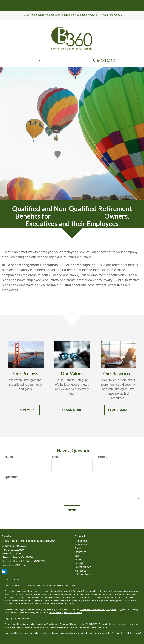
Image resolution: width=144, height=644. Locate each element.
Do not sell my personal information (65, 612)
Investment (81, 545)
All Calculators (83, 574)
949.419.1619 (104, 61)
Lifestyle (80, 563)
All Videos (81, 571)
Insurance (81, 552)
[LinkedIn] (39, 61)
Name (9, 457)
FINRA (89, 624)
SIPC (95, 624)
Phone (103, 457)
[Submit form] (72, 511)
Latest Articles (83, 567)
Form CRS (15, 579)
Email (55, 457)
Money (79, 559)
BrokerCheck (70, 585)
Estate (79, 548)
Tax (77, 556)
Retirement (81, 541)
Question (11, 477)
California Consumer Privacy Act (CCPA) (99, 609)
